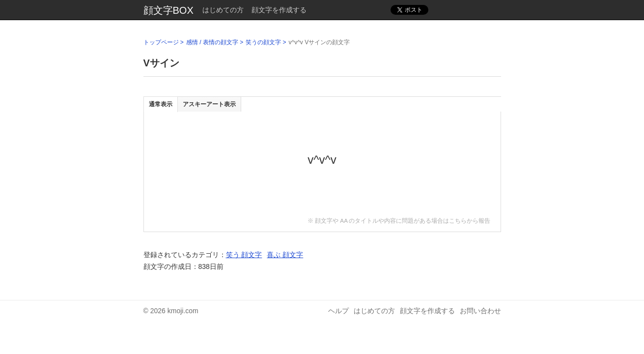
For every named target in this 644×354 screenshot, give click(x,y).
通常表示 (161, 104)
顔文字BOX (168, 10)
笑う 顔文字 (244, 255)
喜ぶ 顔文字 (285, 255)
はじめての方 (223, 10)
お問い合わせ (480, 311)
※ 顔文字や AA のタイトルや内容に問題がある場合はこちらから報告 (399, 221)
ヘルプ (338, 311)
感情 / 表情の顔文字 (212, 42)
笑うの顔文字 (263, 42)
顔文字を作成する (279, 10)
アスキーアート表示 (209, 104)
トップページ (161, 42)
